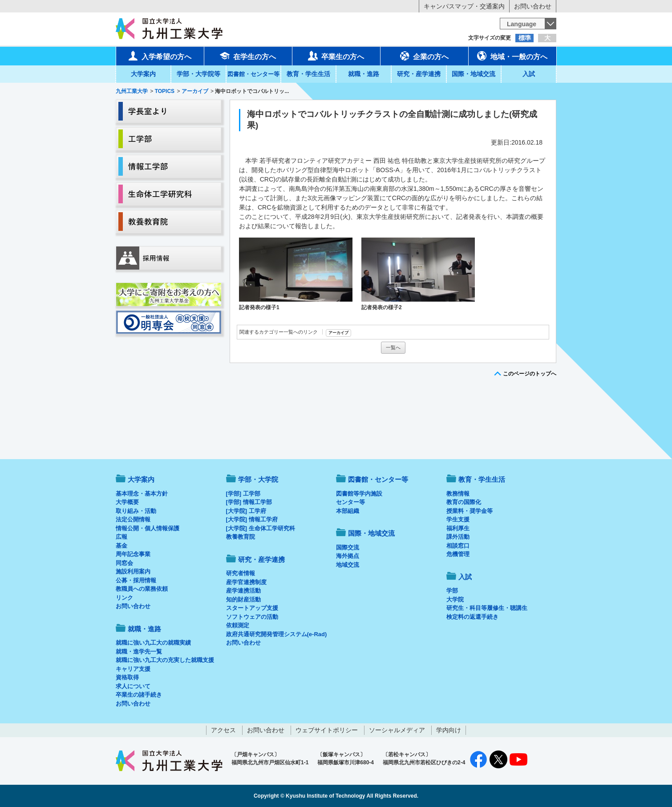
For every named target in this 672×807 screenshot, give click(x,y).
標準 (525, 38)
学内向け (449, 730)
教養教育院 (241, 537)
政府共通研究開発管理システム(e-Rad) (277, 634)
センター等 (350, 502)
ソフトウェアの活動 (252, 617)
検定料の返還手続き (472, 617)
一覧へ (393, 347)
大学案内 (143, 74)
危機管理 (458, 554)
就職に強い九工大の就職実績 (153, 643)
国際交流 (348, 547)
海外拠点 (348, 556)
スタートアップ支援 (252, 608)
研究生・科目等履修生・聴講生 (487, 608)
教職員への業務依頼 (142, 589)
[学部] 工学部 (243, 494)
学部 (452, 591)
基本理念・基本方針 (142, 494)
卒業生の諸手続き (139, 695)
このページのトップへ (530, 374)
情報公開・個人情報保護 (148, 528)
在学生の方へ (248, 56)
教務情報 (458, 494)
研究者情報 (241, 573)
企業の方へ (424, 56)
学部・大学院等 (198, 74)
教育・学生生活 (308, 74)
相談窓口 (458, 546)
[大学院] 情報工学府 (252, 519)
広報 (121, 537)
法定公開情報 (133, 519)
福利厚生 (458, 528)
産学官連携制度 (246, 582)
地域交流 (348, 565)
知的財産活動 (243, 599)
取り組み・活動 (136, 511)
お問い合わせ (533, 6)
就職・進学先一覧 (139, 652)
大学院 (455, 599)
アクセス (223, 730)
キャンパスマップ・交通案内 (464, 6)
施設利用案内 (133, 571)
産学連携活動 (243, 591)
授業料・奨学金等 (470, 511)
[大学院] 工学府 (246, 511)
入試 (529, 74)
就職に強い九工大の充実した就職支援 (165, 660)
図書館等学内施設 (359, 494)
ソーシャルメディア (397, 730)
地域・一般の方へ (512, 56)
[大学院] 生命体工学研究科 (261, 528)
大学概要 (127, 502)
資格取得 (127, 677)
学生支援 (458, 519)
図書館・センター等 (378, 479)
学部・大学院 (258, 479)
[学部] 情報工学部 (249, 502)
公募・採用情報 (136, 580)
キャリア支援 (133, 669)
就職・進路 (364, 74)
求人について (133, 686)
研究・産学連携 (419, 74)
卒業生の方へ (336, 56)
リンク (124, 598)
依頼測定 (238, 625)
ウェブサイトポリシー (327, 730)
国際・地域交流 (474, 74)
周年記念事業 (133, 554)
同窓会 (124, 563)
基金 (121, 546)
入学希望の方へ (160, 56)
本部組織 (348, 511)
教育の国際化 (464, 502)
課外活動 (458, 537)
